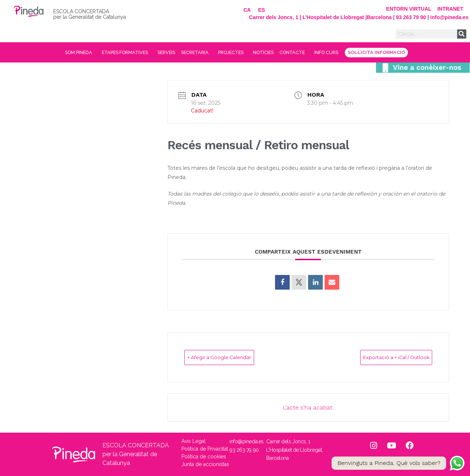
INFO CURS (358, 53)
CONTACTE (315, 53)
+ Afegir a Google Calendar (232, 357)
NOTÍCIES (276, 53)
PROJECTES (236, 53)
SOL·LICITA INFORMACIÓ (417, 53)
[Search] (462, 34)
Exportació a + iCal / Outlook (382, 357)
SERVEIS (151, 53)
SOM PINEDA (40, 53)
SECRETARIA (190, 53)
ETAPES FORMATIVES (99, 53)
